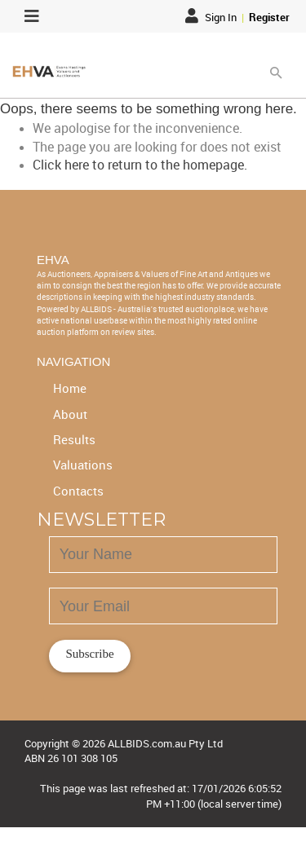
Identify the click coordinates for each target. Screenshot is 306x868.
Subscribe (89, 654)
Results (74, 439)
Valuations (83, 465)
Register (269, 17)
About (70, 414)
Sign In (212, 17)
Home (70, 388)
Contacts (78, 491)
